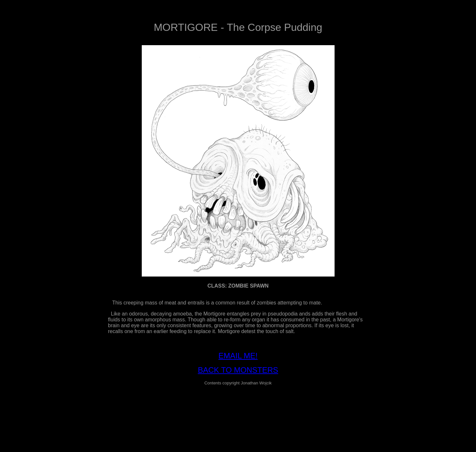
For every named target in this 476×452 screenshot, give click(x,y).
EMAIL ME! (238, 356)
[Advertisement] (238, 406)
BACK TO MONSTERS (238, 370)
